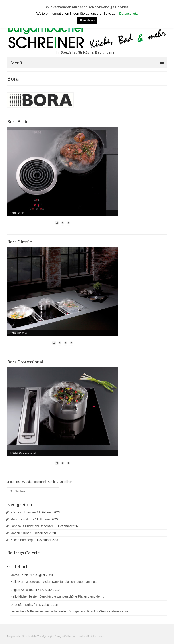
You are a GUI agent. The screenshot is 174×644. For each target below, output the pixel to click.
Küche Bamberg (22, 540)
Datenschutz (128, 13)
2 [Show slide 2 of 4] (60, 343)
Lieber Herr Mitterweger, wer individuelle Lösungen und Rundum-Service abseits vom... (70, 611)
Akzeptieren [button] (87, 20)
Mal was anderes (22, 519)
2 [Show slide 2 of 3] (63, 223)
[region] (63, 178)
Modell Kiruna (20, 533)
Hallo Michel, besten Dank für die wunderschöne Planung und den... (57, 596)
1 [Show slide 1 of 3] (57, 223)
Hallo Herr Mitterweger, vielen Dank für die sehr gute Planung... (54, 582)
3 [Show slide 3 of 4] (65, 343)
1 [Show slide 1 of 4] (54, 343)
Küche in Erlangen (23, 512)
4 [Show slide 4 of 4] (71, 343)
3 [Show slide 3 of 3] (68, 223)
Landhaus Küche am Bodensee (32, 526)
